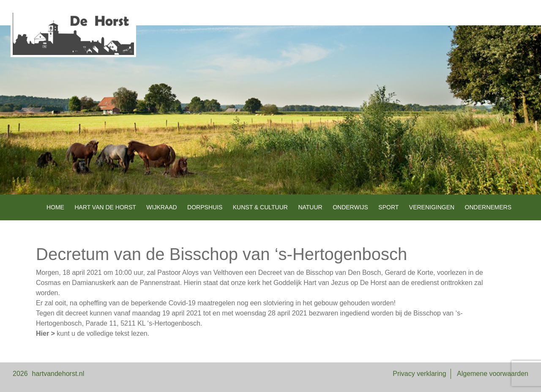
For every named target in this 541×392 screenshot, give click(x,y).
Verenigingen (432, 207)
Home (55, 207)
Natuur (310, 207)
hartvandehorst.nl (58, 374)
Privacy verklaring (419, 374)
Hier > (45, 333)
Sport (388, 207)
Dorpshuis (205, 207)
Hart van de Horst (105, 207)
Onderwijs (350, 207)
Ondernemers (488, 207)
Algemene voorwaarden (493, 374)
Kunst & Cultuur (260, 207)
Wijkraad (161, 207)
